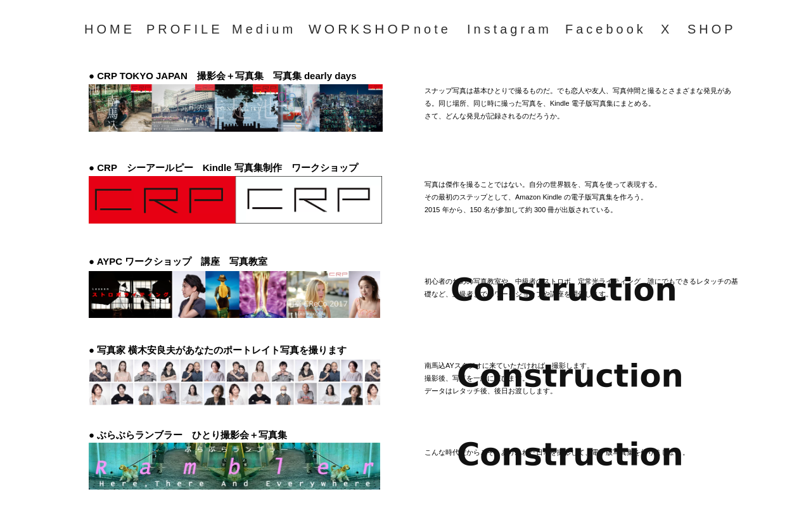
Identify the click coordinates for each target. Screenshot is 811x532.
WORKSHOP (361, 29)
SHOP (712, 29)
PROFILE (185, 29)
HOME (110, 29)
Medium (264, 29)
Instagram (509, 29)
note (432, 29)
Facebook (606, 29)
